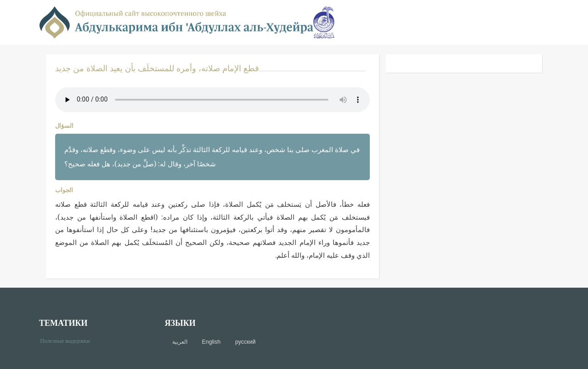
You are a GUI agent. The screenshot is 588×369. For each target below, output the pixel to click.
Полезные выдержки (68, 340)
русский (245, 342)
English (211, 342)
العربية (180, 342)
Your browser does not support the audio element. (212, 100)
